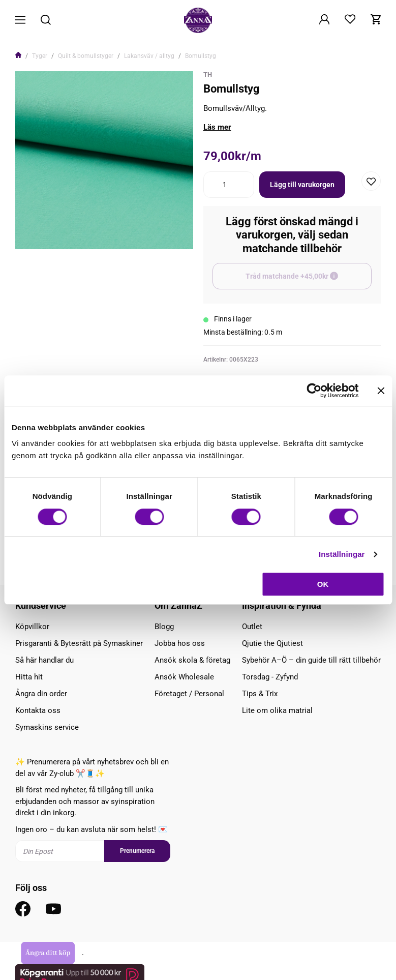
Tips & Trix (260, 694)
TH (208, 75)
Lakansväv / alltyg (149, 56)
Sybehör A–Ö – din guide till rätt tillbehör (311, 660)
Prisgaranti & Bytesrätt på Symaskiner (79, 643)
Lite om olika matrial (277, 710)
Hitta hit (29, 677)
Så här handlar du (44, 660)
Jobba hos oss (180, 643)
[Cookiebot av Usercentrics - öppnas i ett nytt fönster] (314, 391)
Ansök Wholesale (184, 677)
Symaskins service (47, 727)
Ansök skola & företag (192, 660)
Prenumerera (137, 851)
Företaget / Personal (189, 694)
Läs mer (217, 127)
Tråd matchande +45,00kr (309, 281)
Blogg (164, 627)
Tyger (40, 56)
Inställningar (342, 554)
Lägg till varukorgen (302, 185)
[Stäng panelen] (381, 391)
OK (323, 584)
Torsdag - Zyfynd (270, 677)
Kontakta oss (38, 710)
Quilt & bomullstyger (86, 56)
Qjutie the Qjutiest (272, 643)
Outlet (252, 627)
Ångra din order (41, 694)
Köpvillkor (32, 627)
